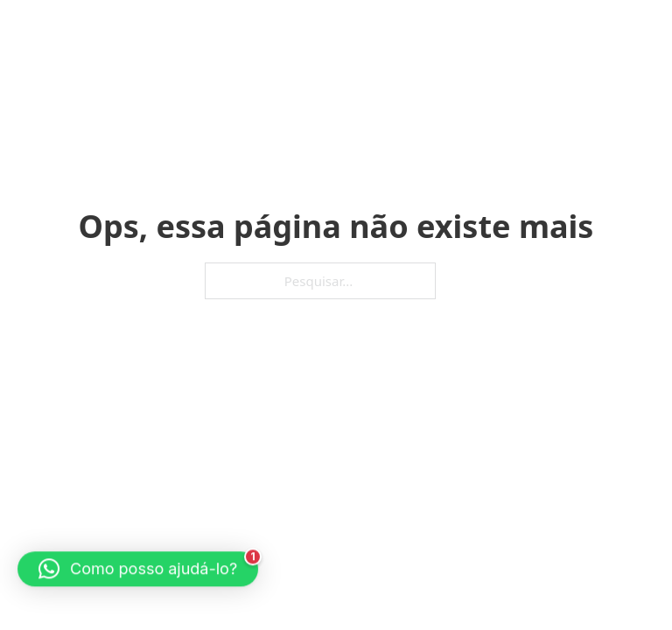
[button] (138, 566)
